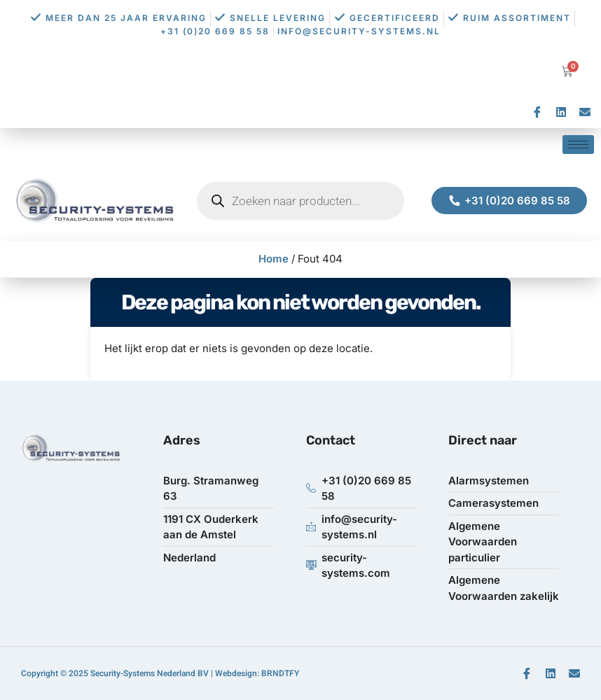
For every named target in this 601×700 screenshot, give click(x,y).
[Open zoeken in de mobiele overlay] (300, 201)
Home (274, 259)
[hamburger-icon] (578, 145)
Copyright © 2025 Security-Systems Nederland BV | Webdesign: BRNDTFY (160, 673)
